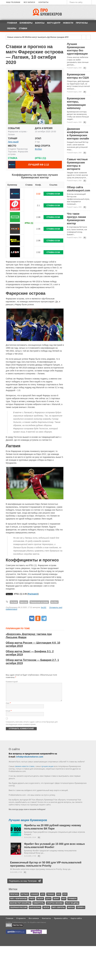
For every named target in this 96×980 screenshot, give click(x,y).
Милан (71, 911)
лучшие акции (47, 770)
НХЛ (64, 902)
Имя (8, 707)
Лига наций (13, 142)
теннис (51, 898)
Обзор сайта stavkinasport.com (79, 189)
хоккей (35, 898)
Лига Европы (58, 911)
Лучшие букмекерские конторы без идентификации (77, 49)
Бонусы (40, 23)
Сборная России (19, 911)
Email (9, 714)
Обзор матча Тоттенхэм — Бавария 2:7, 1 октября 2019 (32, 662)
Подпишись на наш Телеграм (23, 884)
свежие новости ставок (25, 770)
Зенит (56, 902)
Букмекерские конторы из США (78, 76)
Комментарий (12, 682)
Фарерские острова (39, 602)
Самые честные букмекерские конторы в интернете (77, 164)
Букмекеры (26, 23)
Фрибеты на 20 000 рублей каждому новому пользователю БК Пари (53, 830)
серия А (81, 911)
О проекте (21, 922)
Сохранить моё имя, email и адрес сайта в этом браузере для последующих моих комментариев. (32, 727)
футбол (54, 602)
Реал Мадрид (72, 907)
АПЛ (43, 898)
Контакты (43, 2)
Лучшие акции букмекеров (28, 824)
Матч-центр (54, 23)
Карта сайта (76, 922)
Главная (12, 23)
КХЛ (59, 898)
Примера (72, 902)
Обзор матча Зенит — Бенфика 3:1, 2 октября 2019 (30, 653)
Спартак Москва (55, 907)
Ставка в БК (53, 194)
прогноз (24, 602)
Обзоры (12, 28)
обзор (40, 902)
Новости (68, 23)
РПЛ (65, 898)
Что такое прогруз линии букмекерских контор (76, 219)
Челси (46, 911)
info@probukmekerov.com (30, 760)
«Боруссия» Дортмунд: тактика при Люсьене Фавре (29, 636)
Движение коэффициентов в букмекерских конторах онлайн (78, 134)
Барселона (35, 911)
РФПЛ (32, 902)
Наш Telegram (13, 2)
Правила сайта (61, 922)
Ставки (23, 28)
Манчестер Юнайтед (20, 907)
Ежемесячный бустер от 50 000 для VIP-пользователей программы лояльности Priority (46, 868)
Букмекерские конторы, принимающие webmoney (76, 103)
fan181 (44, 607)
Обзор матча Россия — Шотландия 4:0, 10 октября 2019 (33, 644)
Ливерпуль (39, 907)
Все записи (29, 2)
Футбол (38, 149)
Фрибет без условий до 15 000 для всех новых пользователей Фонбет (55, 849)
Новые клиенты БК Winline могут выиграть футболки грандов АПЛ (38, 37)
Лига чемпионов (18, 902)
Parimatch (33, 594)
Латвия (14, 602)
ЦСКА (48, 902)
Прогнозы (82, 23)
